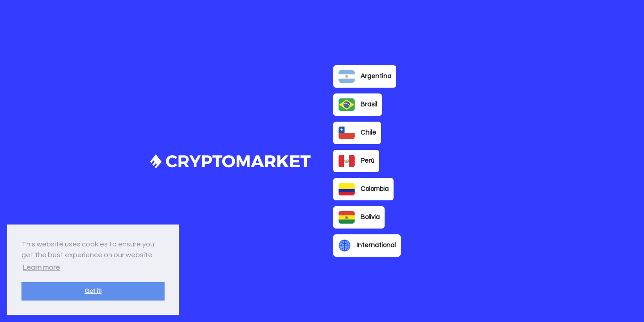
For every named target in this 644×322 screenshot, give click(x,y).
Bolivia (359, 217)
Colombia (364, 189)
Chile (357, 133)
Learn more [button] (41, 267)
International (367, 246)
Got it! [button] (93, 291)
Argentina (365, 76)
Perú (356, 161)
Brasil (358, 105)
